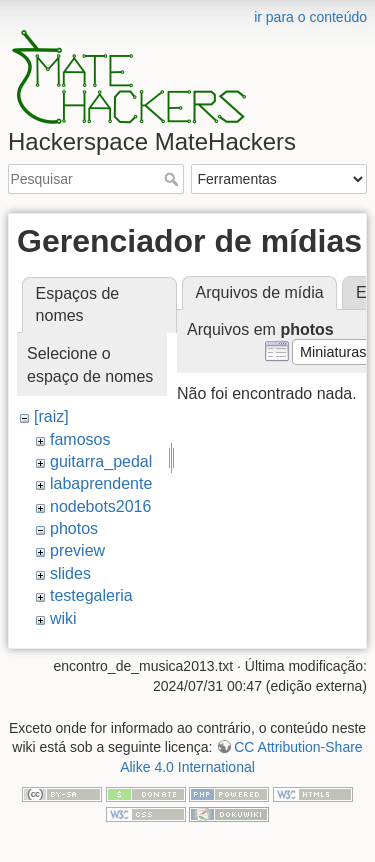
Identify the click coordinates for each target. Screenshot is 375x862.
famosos (80, 439)
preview (77, 550)
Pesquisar (173, 179)
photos (74, 528)
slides (70, 573)
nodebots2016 (100, 506)
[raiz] (51, 416)
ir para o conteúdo (310, 17)
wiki (63, 618)
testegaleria (91, 595)
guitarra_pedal (101, 461)
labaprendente (101, 483)
